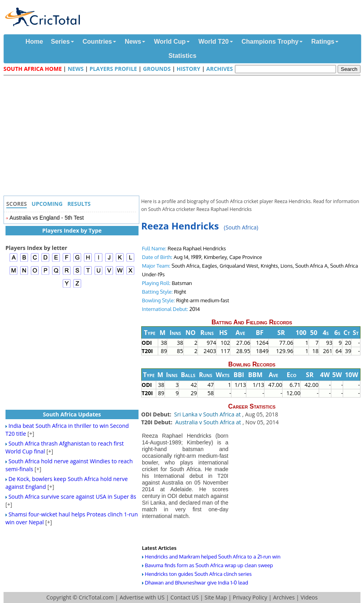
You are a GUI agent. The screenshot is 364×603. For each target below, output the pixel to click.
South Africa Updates (72, 414)
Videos (309, 597)
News (133, 42)
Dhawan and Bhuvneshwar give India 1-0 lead (196, 583)
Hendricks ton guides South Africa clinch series (198, 574)
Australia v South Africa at (209, 422)
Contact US (185, 597)
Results (79, 204)
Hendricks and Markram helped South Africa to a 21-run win (213, 557)
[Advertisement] (184, 137)
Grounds (157, 69)
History (188, 69)
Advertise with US (142, 597)
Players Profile (113, 69)
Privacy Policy (250, 597)
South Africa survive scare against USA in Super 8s (72, 497)
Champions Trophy (270, 42)
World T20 (213, 42)
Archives (220, 69)
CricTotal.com (96, 597)
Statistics (182, 56)
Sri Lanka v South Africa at (208, 414)
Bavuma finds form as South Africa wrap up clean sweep (209, 565)
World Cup (170, 42)
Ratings (323, 42)
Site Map (216, 597)
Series (60, 42)
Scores (17, 204)
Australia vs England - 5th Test (47, 218)
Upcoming (47, 204)
